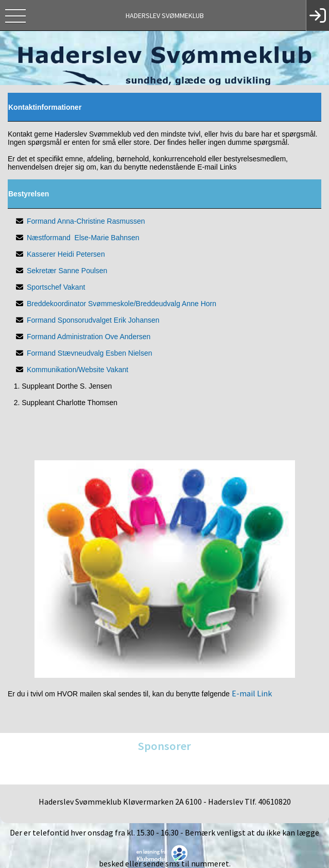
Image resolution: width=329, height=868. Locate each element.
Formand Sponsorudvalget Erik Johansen (93, 320)
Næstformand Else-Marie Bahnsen (83, 238)
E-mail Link (252, 693)
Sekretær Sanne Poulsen (67, 271)
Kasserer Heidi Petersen (66, 254)
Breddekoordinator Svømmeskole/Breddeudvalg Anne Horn (122, 304)
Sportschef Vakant (56, 287)
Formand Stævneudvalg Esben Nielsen (90, 353)
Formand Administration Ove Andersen (89, 337)
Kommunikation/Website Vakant (77, 370)
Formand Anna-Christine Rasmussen (86, 221)
